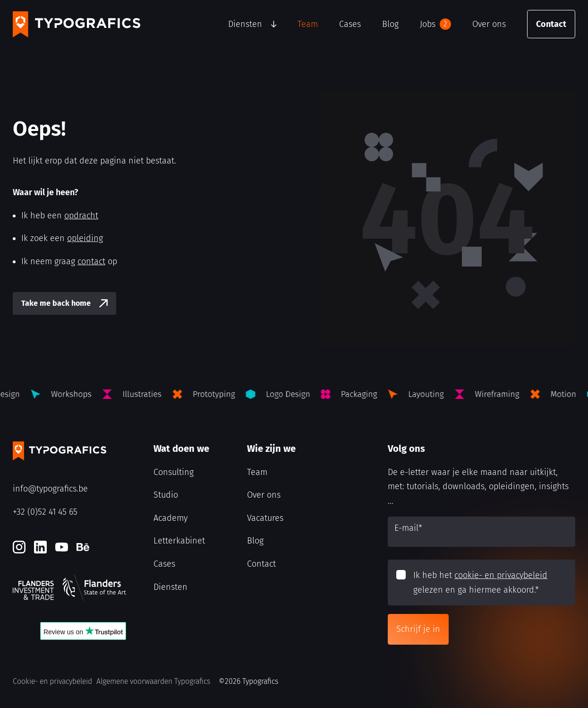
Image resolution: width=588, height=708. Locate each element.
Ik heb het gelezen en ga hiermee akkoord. (480, 583)
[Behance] (83, 547)
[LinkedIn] (40, 547)
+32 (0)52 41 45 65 (45, 512)
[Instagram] (19, 547)
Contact (551, 24)
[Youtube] (62, 547)
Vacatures (265, 518)
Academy (170, 518)
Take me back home (56, 303)
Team (308, 24)
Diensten (245, 24)
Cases (350, 24)
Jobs (435, 24)
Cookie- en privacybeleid (52, 681)
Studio (166, 495)
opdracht (81, 216)
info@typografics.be (50, 489)
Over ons (489, 24)
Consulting (174, 472)
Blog (390, 24)
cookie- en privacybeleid (501, 575)
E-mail (408, 528)
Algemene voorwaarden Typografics (153, 681)
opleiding (85, 238)
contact (91, 261)
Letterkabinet (179, 541)
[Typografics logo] (77, 24)
